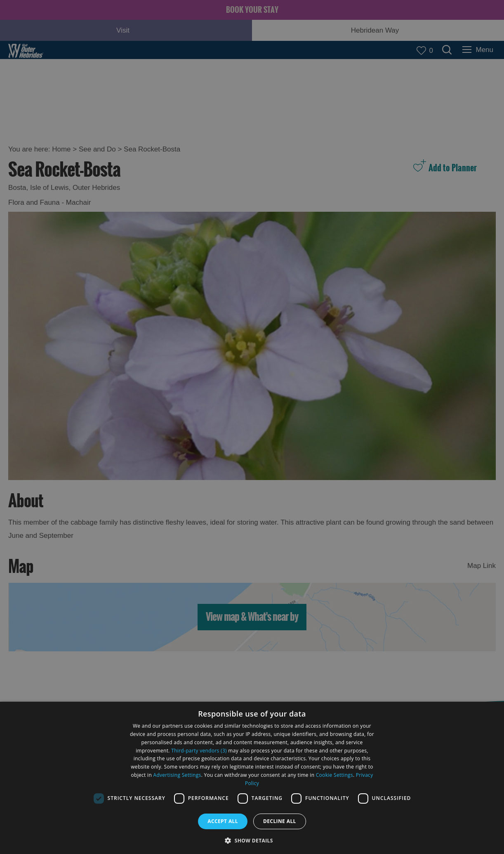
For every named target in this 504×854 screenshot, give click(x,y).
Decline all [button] (280, 821)
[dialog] (252, 778)
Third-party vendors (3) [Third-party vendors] (199, 751)
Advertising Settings (177, 775)
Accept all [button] (223, 821)
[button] (252, 840)
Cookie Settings (334, 775)
